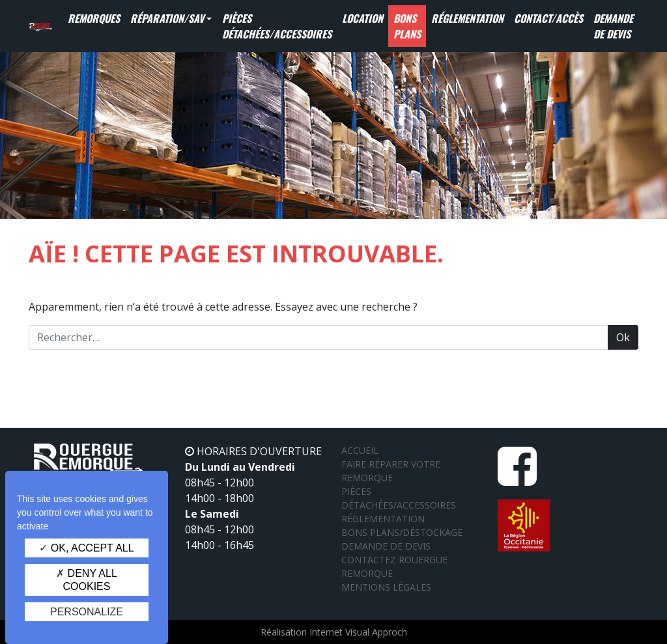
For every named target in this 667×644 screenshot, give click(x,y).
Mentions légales (386, 587)
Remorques (94, 18)
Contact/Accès (548, 18)
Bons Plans (407, 26)
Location (362, 18)
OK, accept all (86, 548)
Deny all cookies (87, 580)
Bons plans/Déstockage (402, 532)
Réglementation (467, 18)
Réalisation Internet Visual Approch (334, 632)
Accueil (360, 450)
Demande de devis (613, 26)
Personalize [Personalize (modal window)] (87, 612)
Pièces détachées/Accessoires (277, 26)
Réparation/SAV (167, 18)
